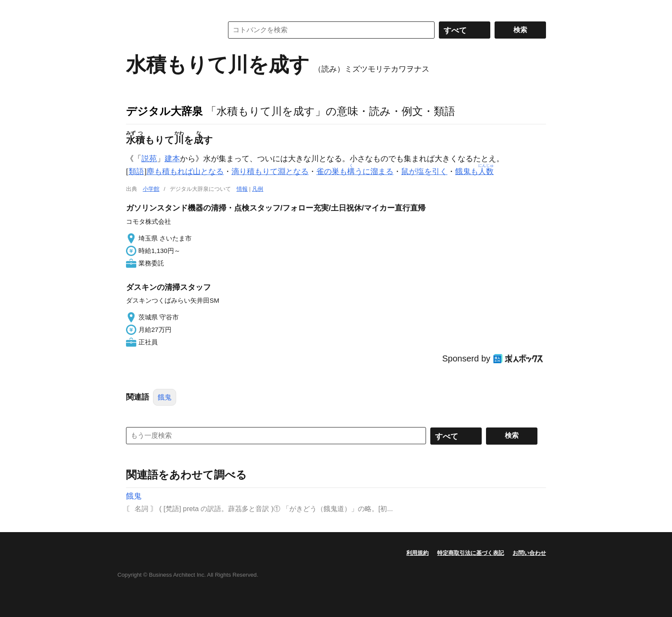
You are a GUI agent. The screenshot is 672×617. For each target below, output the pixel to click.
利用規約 (417, 553)
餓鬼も (474, 172)
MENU (135, 9)
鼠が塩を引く (424, 172)
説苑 (149, 159)
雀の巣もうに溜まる (355, 172)
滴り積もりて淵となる (270, 172)
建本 (172, 159)
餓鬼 (165, 397)
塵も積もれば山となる (185, 172)
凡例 (258, 189)
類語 (136, 172)
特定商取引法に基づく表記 (471, 553)
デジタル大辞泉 (164, 111)
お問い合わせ (529, 553)
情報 (242, 189)
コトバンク (168, 30)
